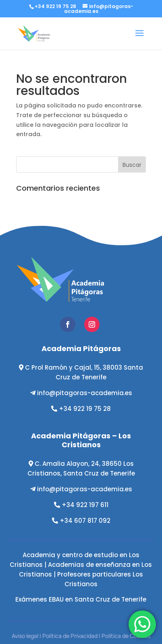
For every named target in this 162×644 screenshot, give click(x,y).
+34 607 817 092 (85, 521)
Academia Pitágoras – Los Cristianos (81, 440)
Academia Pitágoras (81, 348)
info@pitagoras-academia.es (85, 393)
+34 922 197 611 (85, 505)
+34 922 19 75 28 (85, 409)
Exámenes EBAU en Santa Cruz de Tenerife (81, 599)
